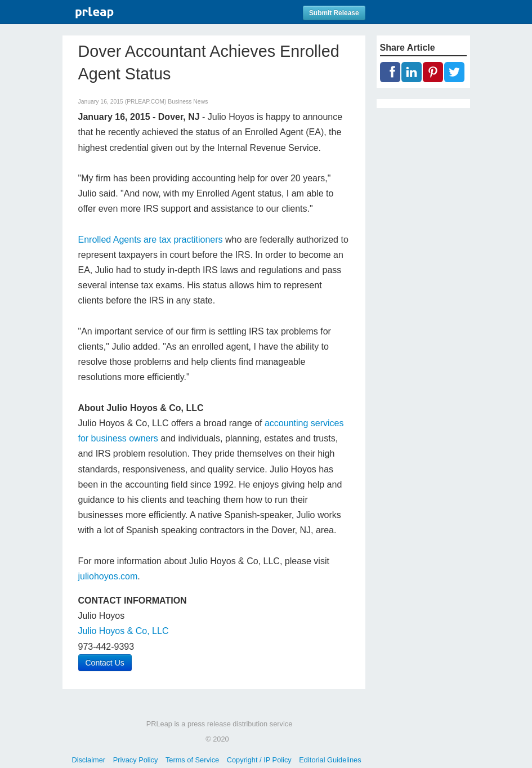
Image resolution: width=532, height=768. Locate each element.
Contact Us (105, 663)
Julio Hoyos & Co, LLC (124, 631)
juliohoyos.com (108, 576)
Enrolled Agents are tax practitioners (151, 240)
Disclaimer (88, 760)
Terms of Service (192, 760)
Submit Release (334, 13)
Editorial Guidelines (330, 760)
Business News (188, 102)
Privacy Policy (136, 760)
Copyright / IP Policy (259, 760)
